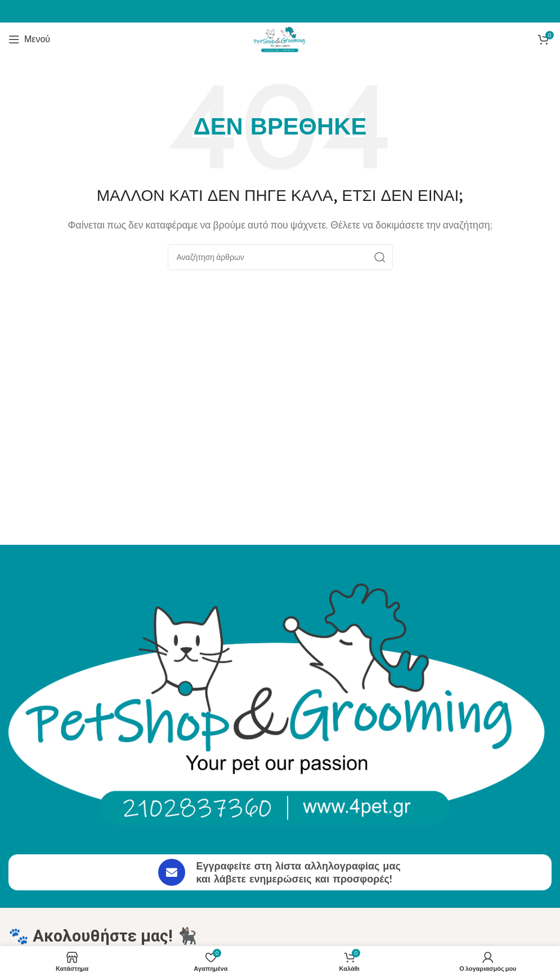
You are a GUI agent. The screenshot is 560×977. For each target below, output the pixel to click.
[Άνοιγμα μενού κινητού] (29, 39)
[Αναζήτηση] (280, 257)
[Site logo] (280, 39)
